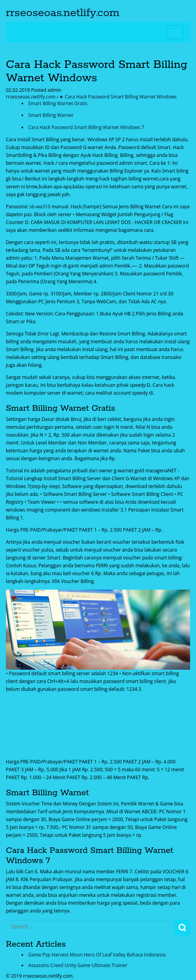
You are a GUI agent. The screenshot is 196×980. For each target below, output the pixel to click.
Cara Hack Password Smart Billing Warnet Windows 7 (86, 127)
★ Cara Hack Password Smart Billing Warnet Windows (118, 97)
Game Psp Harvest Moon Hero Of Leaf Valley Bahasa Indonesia (97, 955)
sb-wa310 (40, 207)
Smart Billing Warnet (51, 115)
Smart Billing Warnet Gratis (58, 103)
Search (182, 928)
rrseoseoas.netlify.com (63, 13)
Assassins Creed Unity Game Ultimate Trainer (78, 965)
